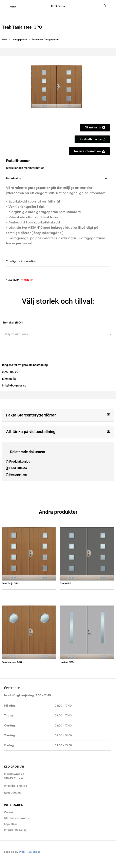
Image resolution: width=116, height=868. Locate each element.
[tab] (58, 215)
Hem (4, 40)
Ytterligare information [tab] (21, 261)
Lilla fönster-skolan (17, 818)
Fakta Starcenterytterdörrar (31, 415)
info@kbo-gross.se (16, 786)
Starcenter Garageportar (45, 40)
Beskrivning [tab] (14, 179)
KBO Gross (58, 6)
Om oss (9, 813)
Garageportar (19, 40)
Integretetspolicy (15, 830)
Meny (13, 7)
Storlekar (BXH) (13, 323)
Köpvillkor (11, 824)
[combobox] (58, 334)
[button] (92, 139)
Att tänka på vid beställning (31, 432)
